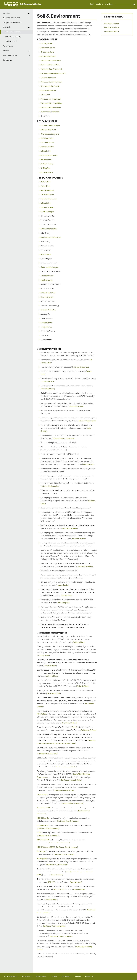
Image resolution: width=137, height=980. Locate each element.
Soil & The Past (11, 41)
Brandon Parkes (47, 297)
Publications (8, 46)
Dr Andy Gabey (47, 164)
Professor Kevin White (50, 112)
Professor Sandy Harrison (51, 82)
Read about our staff (111, 24)
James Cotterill (47, 207)
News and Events (10, 55)
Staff (92, 4)
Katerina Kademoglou (49, 267)
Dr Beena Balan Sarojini (50, 126)
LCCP (39, 833)
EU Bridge (41, 851)
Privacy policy (41, 976)
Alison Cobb (46, 151)
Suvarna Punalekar (48, 310)
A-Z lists (109, 4)
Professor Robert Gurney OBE (53, 73)
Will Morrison (46, 160)
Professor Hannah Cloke (51, 61)
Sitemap (77, 976)
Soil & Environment (13, 32)
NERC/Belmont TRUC (46, 847)
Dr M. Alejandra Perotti (50, 86)
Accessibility (27, 976)
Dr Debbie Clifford (48, 56)
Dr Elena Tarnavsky (48, 130)
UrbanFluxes (42, 795)
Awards (6, 51)
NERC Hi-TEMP (43, 840)
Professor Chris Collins (50, 65)
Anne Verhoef (57, 875)
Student (99, 4)
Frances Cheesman (49, 199)
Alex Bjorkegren (47, 190)
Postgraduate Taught (11, 18)
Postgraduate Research (12, 23)
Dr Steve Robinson (48, 91)
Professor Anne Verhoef (51, 99)
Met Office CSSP (44, 808)
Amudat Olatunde (48, 293)
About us (6, 13)
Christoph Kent (47, 276)
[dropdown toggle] (29, 13)
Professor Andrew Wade (51, 108)
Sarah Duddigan (47, 212)
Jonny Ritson (46, 327)
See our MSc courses (112, 28)
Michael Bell (45, 182)
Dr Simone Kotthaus (49, 155)
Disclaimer (66, 976)
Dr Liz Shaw (45, 95)
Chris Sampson (47, 138)
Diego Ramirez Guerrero (51, 237)
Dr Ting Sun (45, 168)
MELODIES (41, 714)
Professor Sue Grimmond (51, 69)
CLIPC (74, 727)
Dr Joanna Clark (47, 52)
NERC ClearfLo (43, 818)
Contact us (7, 60)
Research (7, 27)
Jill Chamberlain (47, 195)
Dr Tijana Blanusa (48, 48)
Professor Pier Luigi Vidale (51, 103)
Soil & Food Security (13, 37)
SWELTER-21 (58, 889)
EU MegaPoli (42, 859)
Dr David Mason (47, 143)
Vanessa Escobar (76, 406)
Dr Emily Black (46, 44)
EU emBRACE (43, 825)
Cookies (54, 976)
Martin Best (45, 186)
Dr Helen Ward (47, 172)
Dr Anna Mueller (47, 147)
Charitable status (11, 976)
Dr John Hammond (48, 78)
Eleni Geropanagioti (49, 229)
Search (134, 5)
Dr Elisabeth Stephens (50, 134)
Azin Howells (46, 254)
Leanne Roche (46, 323)
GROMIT (51, 882)
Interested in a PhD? (111, 31)
